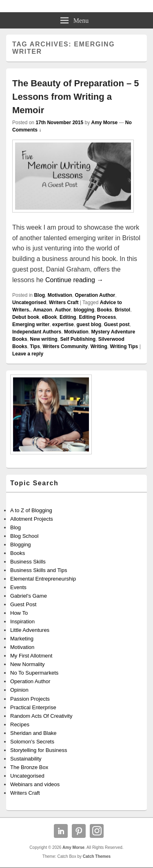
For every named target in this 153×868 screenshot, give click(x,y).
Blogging (21, 545)
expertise (63, 324)
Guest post (117, 324)
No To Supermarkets (34, 673)
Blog (39, 295)
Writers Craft (64, 302)
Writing (99, 346)
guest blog (89, 324)
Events (18, 587)
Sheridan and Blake (33, 733)
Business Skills (28, 562)
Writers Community (65, 346)
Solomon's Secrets (32, 742)
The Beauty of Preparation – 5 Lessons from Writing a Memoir (76, 97)
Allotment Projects (32, 519)
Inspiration (22, 621)
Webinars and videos (35, 784)
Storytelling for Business (39, 750)
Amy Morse (104, 123)
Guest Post (23, 604)
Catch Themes (97, 856)
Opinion (19, 690)
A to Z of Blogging (31, 510)
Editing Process (97, 317)
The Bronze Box (29, 767)
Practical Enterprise (33, 707)
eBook (50, 317)
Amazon (43, 310)
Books (105, 310)
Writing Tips (124, 346)
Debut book (26, 317)
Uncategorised (29, 302)
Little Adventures (30, 630)
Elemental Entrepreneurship (43, 579)
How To (19, 613)
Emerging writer (31, 324)
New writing (43, 339)
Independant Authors (37, 332)
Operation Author (95, 295)
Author (63, 310)
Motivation (60, 295)
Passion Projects (30, 699)
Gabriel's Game (29, 596)
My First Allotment (31, 656)
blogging (84, 310)
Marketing (22, 639)
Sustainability (26, 759)
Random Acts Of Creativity (41, 716)
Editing (68, 317)
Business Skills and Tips (39, 570)
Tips (35, 346)
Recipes (20, 724)
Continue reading (74, 280)
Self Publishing (78, 339)
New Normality (28, 664)
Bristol (122, 310)
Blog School (24, 536)
